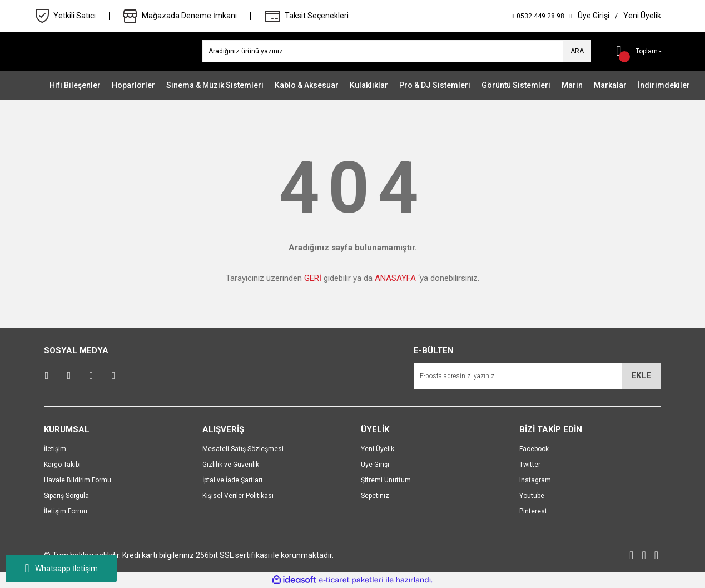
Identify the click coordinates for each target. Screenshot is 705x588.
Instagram (535, 480)
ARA (577, 51)
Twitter (530, 465)
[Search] (397, 51)
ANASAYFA (395, 278)
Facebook (534, 449)
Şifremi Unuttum (386, 480)
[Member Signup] (642, 16)
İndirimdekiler (664, 85)
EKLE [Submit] (641, 375)
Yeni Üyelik (378, 449)
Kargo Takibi (62, 465)
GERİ (313, 278)
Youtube (532, 496)
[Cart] (634, 51)
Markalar (610, 85)
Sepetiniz (375, 496)
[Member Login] (594, 16)
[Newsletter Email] (537, 376)
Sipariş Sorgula (66, 496)
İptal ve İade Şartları (232, 480)
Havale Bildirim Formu (78, 480)
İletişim (55, 449)
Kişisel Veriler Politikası (238, 496)
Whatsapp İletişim (61, 569)
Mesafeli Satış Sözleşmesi (243, 449)
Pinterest (533, 511)
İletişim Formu (66, 511)
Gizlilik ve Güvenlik (231, 465)
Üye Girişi (375, 465)
